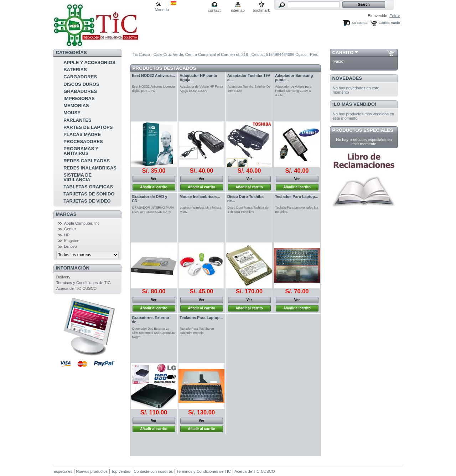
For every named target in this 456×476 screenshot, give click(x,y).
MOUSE (72, 113)
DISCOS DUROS (81, 84)
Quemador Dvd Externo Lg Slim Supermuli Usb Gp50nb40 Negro (154, 333)
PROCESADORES (83, 142)
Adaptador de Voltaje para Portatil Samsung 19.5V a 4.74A (294, 91)
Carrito (343, 53)
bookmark (261, 10)
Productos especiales (363, 130)
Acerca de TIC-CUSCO (77, 288)
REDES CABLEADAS (87, 161)
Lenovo (71, 246)
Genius (70, 229)
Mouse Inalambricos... (200, 197)
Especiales (63, 471)
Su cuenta (359, 23)
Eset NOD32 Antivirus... (153, 75)
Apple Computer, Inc (82, 223)
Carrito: (384, 23)
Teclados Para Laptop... (297, 197)
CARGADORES (80, 77)
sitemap (238, 10)
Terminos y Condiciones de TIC (84, 283)
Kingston (72, 241)
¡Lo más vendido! (354, 104)
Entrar (395, 16)
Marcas (66, 214)
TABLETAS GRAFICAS (88, 187)
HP (67, 235)
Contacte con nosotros (153, 471)
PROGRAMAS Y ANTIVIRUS (81, 151)
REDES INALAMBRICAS (90, 168)
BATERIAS (75, 70)
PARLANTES (77, 120)
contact (214, 10)
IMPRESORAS (79, 98)
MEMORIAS (76, 106)
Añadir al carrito (154, 187)
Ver (154, 179)
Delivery (63, 277)
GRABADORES (80, 91)
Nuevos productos (92, 471)
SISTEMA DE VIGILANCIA (77, 177)
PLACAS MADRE (82, 134)
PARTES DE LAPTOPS (88, 127)
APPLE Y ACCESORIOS (89, 62)
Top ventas (121, 471)
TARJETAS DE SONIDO (89, 194)
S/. (159, 4)
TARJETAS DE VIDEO (87, 201)
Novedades (347, 78)
